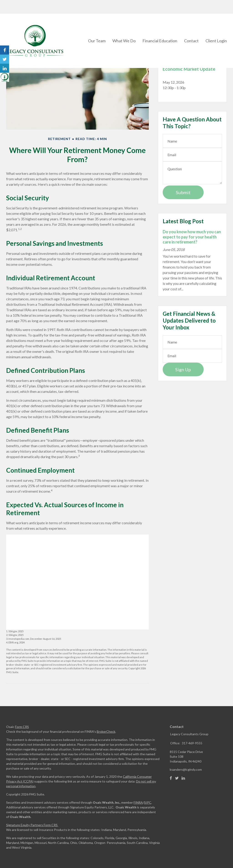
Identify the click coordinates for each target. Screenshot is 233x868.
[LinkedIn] (183, 778)
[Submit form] (183, 192)
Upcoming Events (185, 58)
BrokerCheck (106, 731)
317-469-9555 (192, 743)
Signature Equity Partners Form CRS (32, 825)
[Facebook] (171, 778)
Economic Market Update (189, 69)
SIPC (148, 802)
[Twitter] (177, 778)
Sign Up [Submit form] (183, 369)
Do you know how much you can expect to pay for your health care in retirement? (192, 237)
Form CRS (22, 727)
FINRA (138, 802)
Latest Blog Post (183, 221)
